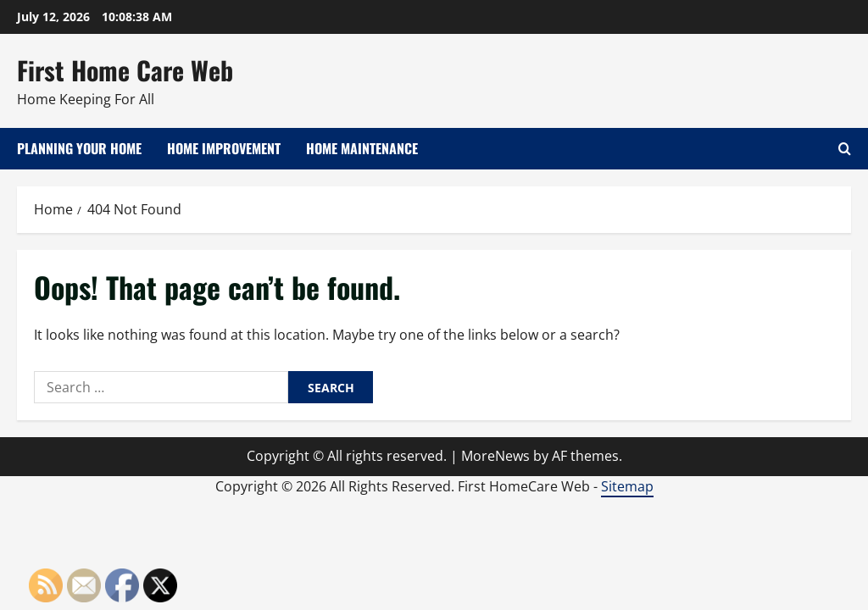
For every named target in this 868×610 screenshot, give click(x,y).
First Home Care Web (125, 70)
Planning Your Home (79, 148)
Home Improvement (224, 148)
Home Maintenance (362, 148)
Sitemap (627, 486)
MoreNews (495, 456)
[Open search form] (845, 149)
